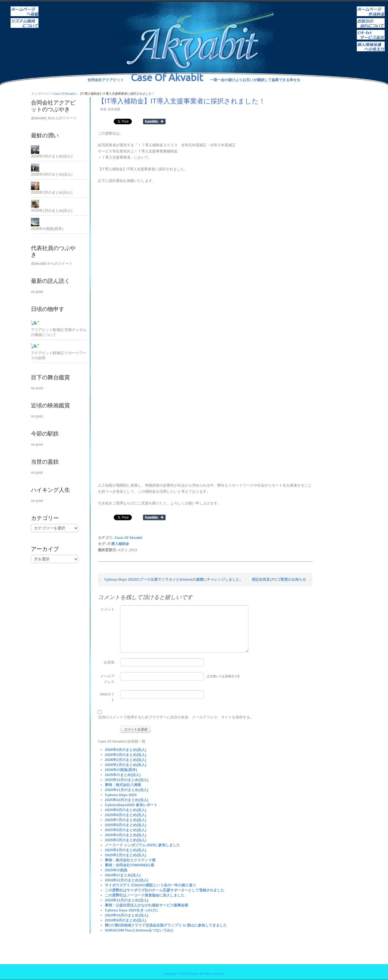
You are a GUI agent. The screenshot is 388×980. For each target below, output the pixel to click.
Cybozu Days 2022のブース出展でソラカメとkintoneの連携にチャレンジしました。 (174, 579)
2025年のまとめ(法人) (123, 775)
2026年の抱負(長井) (121, 770)
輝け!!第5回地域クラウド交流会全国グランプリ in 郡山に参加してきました (166, 925)
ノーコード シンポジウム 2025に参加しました (142, 845)
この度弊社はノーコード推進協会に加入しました (145, 895)
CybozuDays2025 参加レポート (131, 805)
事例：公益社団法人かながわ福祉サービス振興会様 (146, 905)
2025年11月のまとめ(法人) (127, 790)
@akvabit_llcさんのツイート (54, 118)
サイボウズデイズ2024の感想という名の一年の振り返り (151, 885)
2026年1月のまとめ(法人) (126, 765)
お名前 (109, 662)
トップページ (40, 94)
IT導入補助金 (118, 544)
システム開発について (25, 19)
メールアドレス (107, 679)
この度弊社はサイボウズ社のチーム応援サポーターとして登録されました (165, 890)
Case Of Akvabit (64, 94)
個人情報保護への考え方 (371, 43)
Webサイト (107, 697)
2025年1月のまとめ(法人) (126, 855)
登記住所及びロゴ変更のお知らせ (279, 579)
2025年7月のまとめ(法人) (126, 820)
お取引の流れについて (371, 19)
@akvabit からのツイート (52, 263)
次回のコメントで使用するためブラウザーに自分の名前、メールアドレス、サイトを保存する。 (176, 717)
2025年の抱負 (116, 870)
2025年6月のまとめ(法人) (126, 825)
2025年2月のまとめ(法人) (126, 850)
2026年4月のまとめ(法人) (126, 750)
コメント (107, 609)
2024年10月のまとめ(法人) (127, 915)
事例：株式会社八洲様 (123, 785)
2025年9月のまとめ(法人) (126, 810)
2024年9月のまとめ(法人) (126, 920)
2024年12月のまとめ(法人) (127, 880)
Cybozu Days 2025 (121, 795)
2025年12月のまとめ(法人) (127, 780)
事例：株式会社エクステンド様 (130, 860)
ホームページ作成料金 (371, 8)
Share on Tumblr (154, 121)
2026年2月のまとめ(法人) (126, 760)
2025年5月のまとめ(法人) (126, 830)
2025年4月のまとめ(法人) (126, 835)
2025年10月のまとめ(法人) (127, 800)
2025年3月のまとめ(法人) (126, 840)
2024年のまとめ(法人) (123, 875)
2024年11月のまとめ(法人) (127, 900)
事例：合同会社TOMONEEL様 (129, 865)
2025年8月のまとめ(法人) (126, 815)
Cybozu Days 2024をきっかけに (132, 910)
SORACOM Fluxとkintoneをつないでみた (139, 930)
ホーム (25, 8)
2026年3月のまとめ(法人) (126, 755)
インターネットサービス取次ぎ (371, 31)
